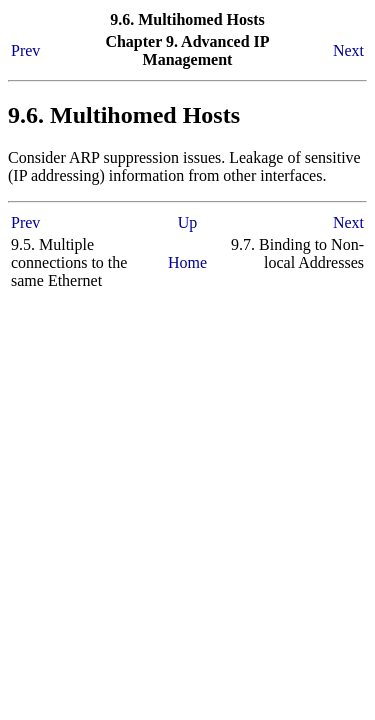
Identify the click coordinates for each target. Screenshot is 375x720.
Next (348, 50)
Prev (25, 50)
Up (188, 222)
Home (187, 262)
